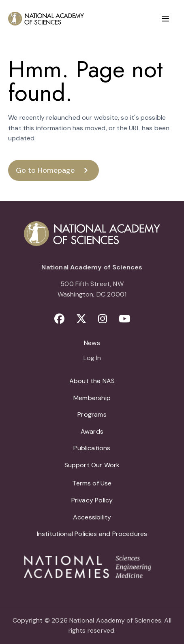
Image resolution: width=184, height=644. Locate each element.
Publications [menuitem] (92, 448)
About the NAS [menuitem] (92, 381)
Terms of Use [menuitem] (92, 483)
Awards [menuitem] (92, 431)
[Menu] (165, 19)
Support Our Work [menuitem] (92, 465)
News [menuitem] (92, 343)
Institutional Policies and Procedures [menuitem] (92, 534)
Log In (92, 358)
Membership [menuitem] (92, 398)
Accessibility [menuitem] (92, 517)
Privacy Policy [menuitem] (92, 500)
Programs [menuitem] (92, 414)
